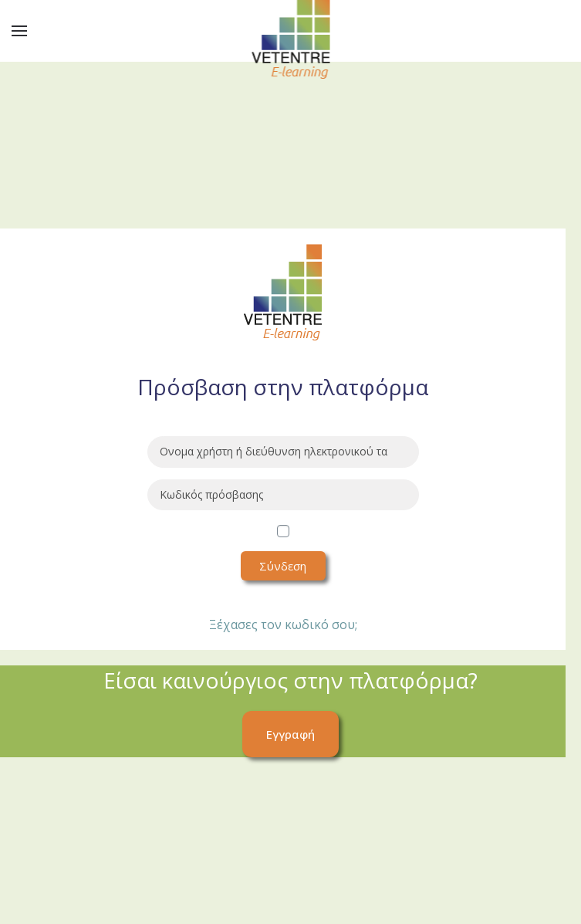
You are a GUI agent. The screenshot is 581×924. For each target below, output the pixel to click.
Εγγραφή (290, 734)
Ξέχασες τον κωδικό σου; (283, 624)
